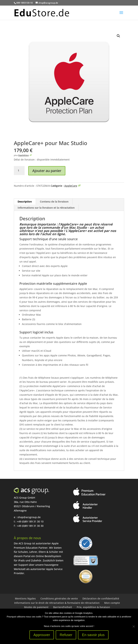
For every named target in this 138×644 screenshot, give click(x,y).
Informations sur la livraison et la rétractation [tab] (46, 208)
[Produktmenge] (19, 171)
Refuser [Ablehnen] (66, 635)
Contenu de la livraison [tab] (54, 202)
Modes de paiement (36, 607)
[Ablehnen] (134, 626)
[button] (118, 36)
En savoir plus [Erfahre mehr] (93, 635)
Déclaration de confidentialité (101, 598)
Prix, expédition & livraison (93, 607)
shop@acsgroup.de (29, 517)
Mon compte (112, 603)
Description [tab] (25, 202)
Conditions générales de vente (59, 598)
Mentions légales (25, 598)
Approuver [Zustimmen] (42, 635)
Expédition (24, 155)
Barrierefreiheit (63, 607)
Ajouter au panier (47, 171)
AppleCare (71, 186)
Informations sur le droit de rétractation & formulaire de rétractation (57, 603)
